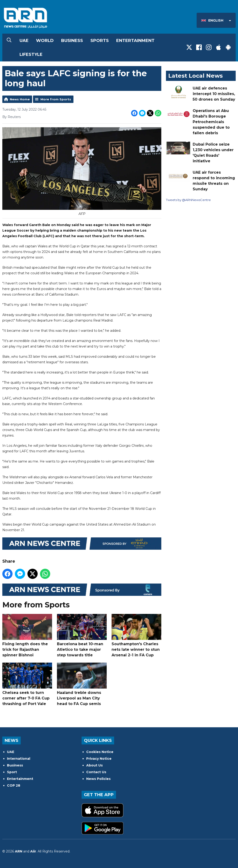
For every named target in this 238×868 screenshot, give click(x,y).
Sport (12, 772)
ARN (19, 851)
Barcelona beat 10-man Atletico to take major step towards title (82, 636)
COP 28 (14, 785)
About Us (94, 765)
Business (72, 41)
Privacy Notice (99, 759)
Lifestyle (31, 54)
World (45, 41)
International (19, 759)
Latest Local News (195, 76)
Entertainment (135, 41)
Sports (100, 41)
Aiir (33, 851)
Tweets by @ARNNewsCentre (188, 200)
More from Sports (56, 99)
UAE (24, 41)
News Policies (98, 779)
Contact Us (96, 772)
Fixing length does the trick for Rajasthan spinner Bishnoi (27, 636)
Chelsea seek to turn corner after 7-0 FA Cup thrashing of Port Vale (27, 684)
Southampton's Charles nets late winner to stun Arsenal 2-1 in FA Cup (136, 636)
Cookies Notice (100, 752)
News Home (20, 99)
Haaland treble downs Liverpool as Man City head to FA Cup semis (82, 684)
